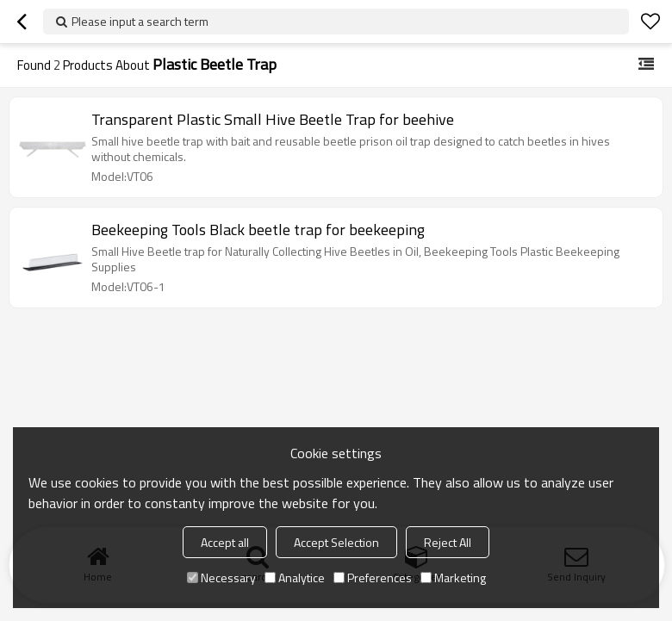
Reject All (448, 542)
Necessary (221, 578)
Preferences (373, 578)
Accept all (225, 542)
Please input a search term (140, 21)
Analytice (295, 578)
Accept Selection (336, 542)
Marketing (453, 578)
